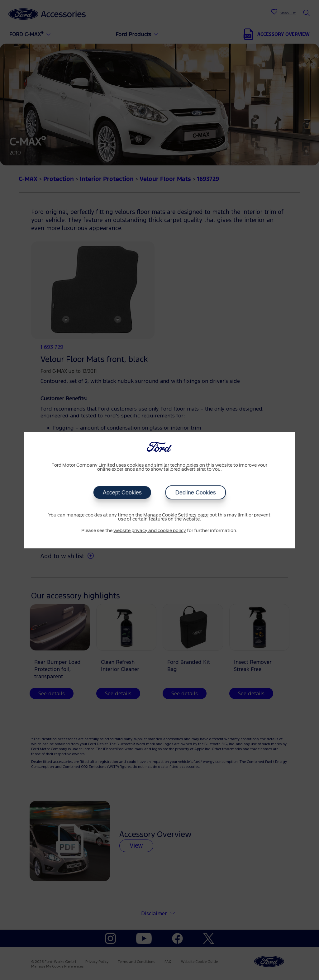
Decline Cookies (195, 492)
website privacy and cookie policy (150, 531)
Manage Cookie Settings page (176, 515)
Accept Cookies (122, 492)
